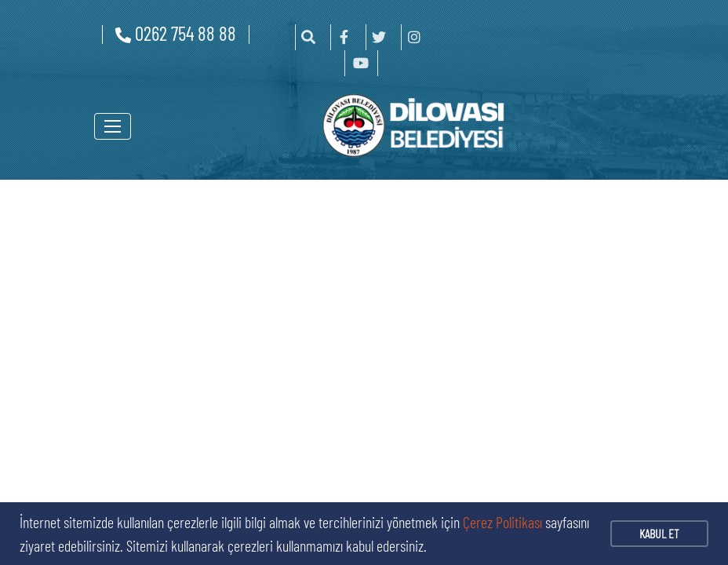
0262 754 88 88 (176, 33)
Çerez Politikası (502, 522)
